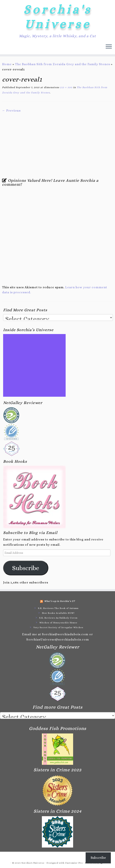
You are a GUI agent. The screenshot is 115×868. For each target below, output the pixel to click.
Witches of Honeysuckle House (58, 623)
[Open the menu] (109, 47)
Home (7, 64)
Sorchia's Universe (58, 17)
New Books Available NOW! (58, 613)
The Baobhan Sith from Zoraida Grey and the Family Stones (62, 64)
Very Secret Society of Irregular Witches (58, 627)
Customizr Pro (74, 863)
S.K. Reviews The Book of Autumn (58, 608)
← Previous (11, 111)
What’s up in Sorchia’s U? (60, 601)
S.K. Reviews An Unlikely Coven (58, 618)
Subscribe (26, 568)
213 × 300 (66, 87)
